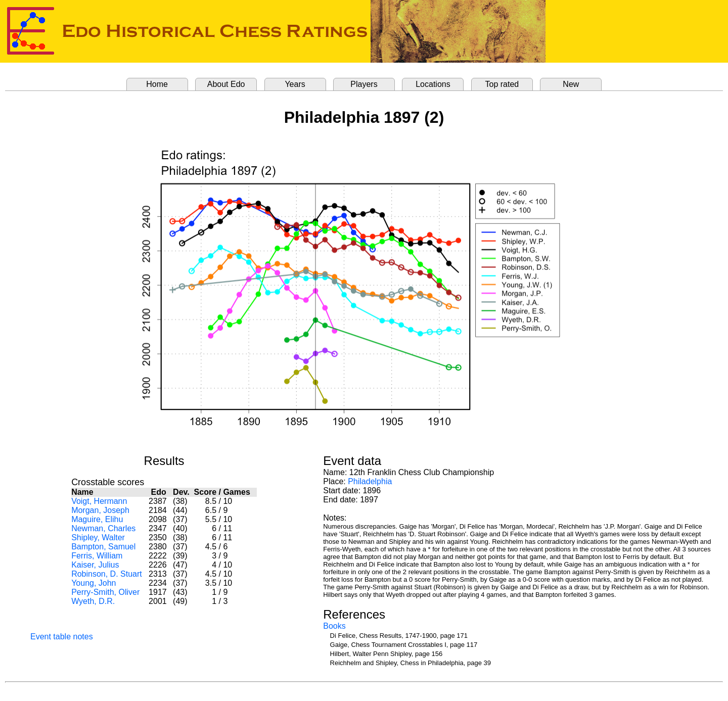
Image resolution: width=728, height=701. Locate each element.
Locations (433, 84)
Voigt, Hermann (99, 501)
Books (334, 626)
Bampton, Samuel (103, 547)
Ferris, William (97, 556)
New (571, 84)
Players (364, 84)
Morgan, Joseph (100, 510)
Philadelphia (370, 481)
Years (295, 84)
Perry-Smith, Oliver (105, 592)
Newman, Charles (103, 528)
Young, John (94, 583)
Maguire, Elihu (97, 519)
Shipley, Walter (98, 538)
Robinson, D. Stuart (107, 574)
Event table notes (62, 637)
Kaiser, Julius (95, 565)
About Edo (226, 84)
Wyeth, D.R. (93, 601)
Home (157, 84)
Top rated (502, 84)
